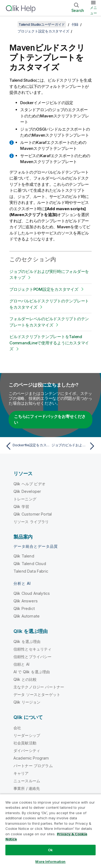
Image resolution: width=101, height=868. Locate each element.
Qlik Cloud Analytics (32, 593)
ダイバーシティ (27, 750)
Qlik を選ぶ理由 (27, 641)
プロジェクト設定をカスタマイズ (43, 31)
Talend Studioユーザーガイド (42, 24)
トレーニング (25, 499)
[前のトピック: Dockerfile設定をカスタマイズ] (27, 446)
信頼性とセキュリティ (33, 649)
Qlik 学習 (21, 506)
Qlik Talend (24, 556)
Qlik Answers (26, 601)
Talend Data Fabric (31, 571)
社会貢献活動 (25, 743)
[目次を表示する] (11, 24)
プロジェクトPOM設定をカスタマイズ (44, 289)
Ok (50, 850)
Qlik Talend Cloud (30, 564)
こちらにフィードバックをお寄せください (50, 420)
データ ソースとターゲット (37, 694)
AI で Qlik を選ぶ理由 (32, 672)
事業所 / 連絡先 (27, 788)
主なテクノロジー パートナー (39, 687)
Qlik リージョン (27, 702)
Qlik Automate (27, 616)
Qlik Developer (27, 491)
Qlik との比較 (25, 679)
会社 (17, 728)
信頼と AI (21, 664)
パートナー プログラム (33, 766)
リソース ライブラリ (31, 522)
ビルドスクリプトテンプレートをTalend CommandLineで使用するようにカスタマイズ (49, 343)
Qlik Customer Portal (33, 514)
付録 (75, 24)
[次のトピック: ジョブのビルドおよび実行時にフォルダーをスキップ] (74, 446)
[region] (50, 831)
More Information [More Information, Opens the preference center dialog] (50, 862)
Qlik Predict (24, 608)
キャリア (21, 773)
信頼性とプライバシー (33, 657)
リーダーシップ (27, 735)
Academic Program (31, 758)
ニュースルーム (27, 781)
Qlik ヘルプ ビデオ (29, 484)
